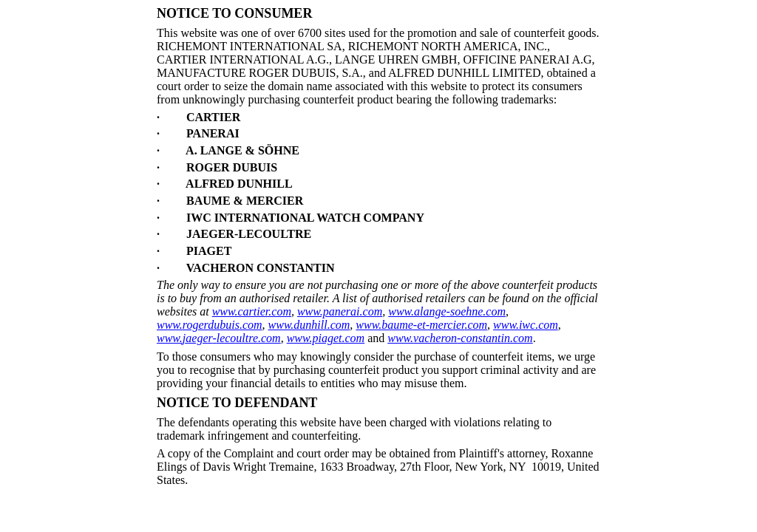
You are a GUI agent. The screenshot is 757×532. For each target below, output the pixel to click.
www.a (404, 311)
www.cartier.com (252, 311)
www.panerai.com (340, 311)
